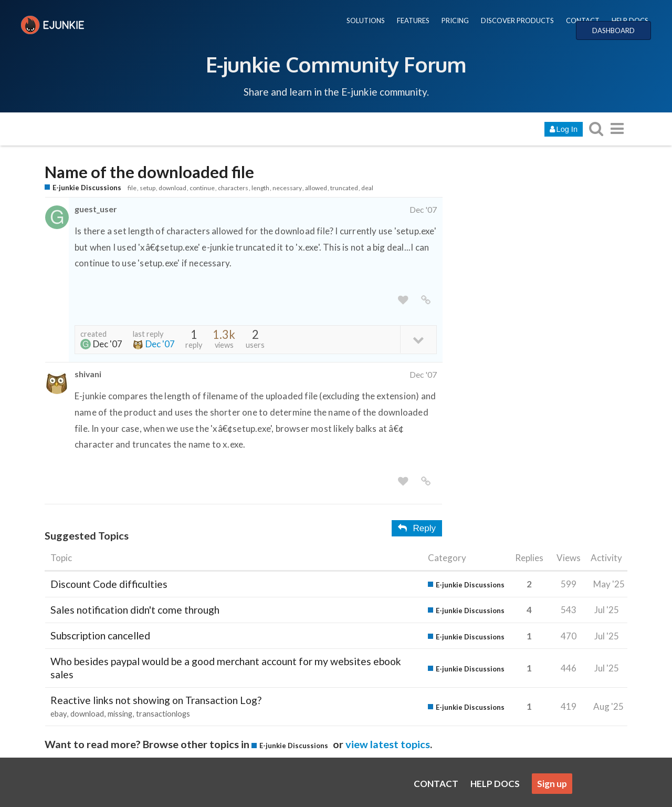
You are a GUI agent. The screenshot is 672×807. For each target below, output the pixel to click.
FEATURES (413, 20)
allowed (316, 188)
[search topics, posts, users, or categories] (596, 128)
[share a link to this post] (426, 300)
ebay (59, 714)
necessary (287, 188)
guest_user (96, 209)
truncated (344, 188)
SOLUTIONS (366, 20)
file (132, 188)
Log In (564, 129)
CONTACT (583, 20)
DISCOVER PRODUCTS (517, 20)
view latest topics (388, 744)
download (172, 188)
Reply (417, 528)
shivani (88, 374)
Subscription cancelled (100, 635)
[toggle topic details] (418, 339)
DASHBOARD (613, 30)
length (260, 188)
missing (120, 714)
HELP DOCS (630, 20)
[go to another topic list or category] (617, 128)
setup (148, 188)
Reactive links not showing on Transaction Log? (156, 700)
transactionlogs (163, 714)
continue (202, 188)
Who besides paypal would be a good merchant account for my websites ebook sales (226, 668)
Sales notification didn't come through (135, 610)
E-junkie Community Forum (336, 64)
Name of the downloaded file (149, 172)
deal (367, 188)
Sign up (552, 784)
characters (233, 188)
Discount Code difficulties (109, 584)
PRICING (455, 20)
